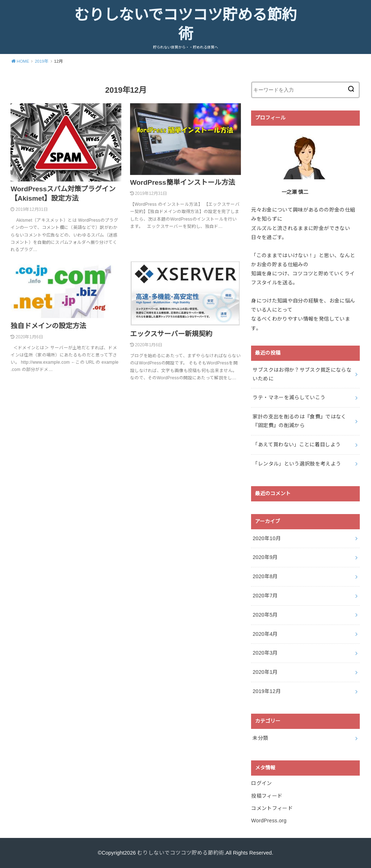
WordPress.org (269, 821)
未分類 (260, 738)
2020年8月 (265, 576)
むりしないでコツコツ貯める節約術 (185, 25)
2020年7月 (265, 596)
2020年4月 (265, 634)
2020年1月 (265, 672)
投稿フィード (267, 796)
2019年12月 (267, 691)
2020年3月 (265, 653)
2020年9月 (265, 557)
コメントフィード (272, 808)
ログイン (261, 783)
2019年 (42, 61)
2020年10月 (267, 538)
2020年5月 (265, 615)
